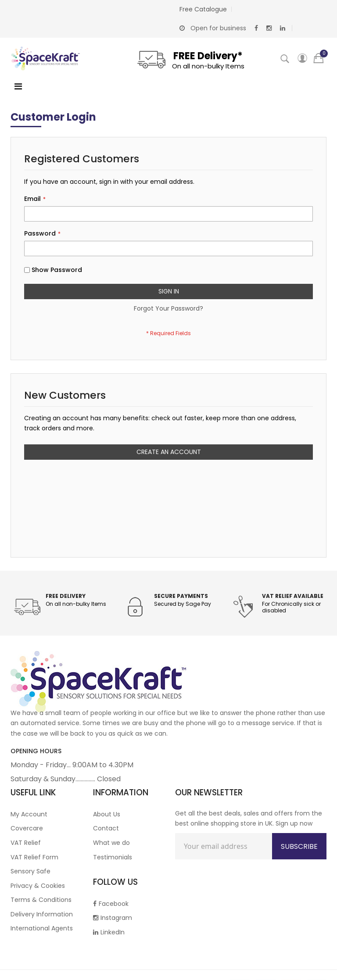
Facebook (111, 904)
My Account (29, 814)
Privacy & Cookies (38, 886)
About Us (107, 814)
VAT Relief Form (34, 857)
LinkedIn (109, 932)
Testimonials (113, 857)
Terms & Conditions (41, 900)
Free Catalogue (203, 9)
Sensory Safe (30, 871)
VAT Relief (26, 843)
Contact (106, 828)
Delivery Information (42, 914)
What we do (111, 843)
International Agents (42, 928)
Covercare (27, 828)
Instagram (113, 918)
